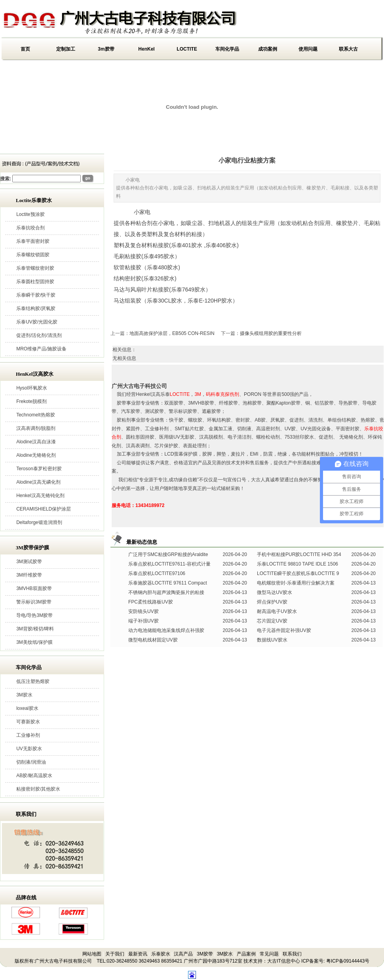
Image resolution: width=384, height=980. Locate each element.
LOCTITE (187, 49)
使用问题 (308, 49)
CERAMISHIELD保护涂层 (44, 509)
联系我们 (292, 954)
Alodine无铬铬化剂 (36, 455)
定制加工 (66, 49)
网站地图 (92, 954)
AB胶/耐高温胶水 (34, 776)
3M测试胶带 (29, 562)
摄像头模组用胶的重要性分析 (271, 333)
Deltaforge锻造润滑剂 (39, 522)
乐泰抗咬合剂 (30, 228)
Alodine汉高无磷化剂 (38, 482)
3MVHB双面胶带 (34, 588)
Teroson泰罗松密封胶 (39, 469)
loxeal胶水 (27, 708)
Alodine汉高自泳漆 (36, 442)
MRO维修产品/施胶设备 (41, 349)
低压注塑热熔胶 (33, 681)
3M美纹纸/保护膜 (34, 642)
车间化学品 (227, 49)
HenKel (146, 49)
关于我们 (115, 954)
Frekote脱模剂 (31, 401)
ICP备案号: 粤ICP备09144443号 (335, 961)
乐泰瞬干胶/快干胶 (36, 295)
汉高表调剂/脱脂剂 (36, 428)
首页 (25, 49)
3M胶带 (205, 954)
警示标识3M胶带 (34, 602)
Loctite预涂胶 (30, 214)
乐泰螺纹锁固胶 (33, 255)
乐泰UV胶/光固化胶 (37, 322)
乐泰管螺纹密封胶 (35, 268)
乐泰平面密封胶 (33, 241)
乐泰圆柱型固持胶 (35, 282)
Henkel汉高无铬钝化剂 (40, 496)
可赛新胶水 (28, 722)
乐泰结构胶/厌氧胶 (36, 308)
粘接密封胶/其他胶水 (38, 789)
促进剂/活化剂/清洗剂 (39, 335)
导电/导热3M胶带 (34, 615)
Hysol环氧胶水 (32, 388)
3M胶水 (24, 695)
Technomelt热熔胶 (35, 415)
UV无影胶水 (29, 749)
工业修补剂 (28, 735)
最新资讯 (138, 954)
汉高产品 (183, 954)
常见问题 (269, 954)
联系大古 (348, 49)
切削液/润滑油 (31, 762)
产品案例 (246, 954)
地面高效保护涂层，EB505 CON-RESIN (172, 333)
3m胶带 (106, 49)
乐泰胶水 (161, 954)
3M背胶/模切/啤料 (35, 629)
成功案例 (268, 49)
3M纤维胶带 (29, 575)
